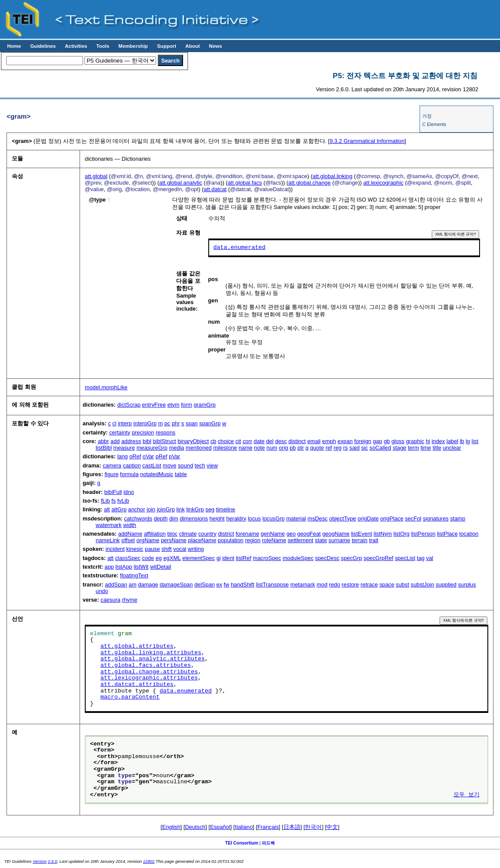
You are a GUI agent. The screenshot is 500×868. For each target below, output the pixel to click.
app (109, 567)
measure (124, 448)
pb (293, 448)
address (131, 441)
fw (227, 585)
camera (112, 465)
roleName (274, 540)
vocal (180, 549)
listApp (123, 567)
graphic (415, 441)
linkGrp (195, 509)
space (387, 585)
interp (125, 423)
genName (273, 534)
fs (113, 501)
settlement (301, 540)
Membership (133, 46)
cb (213, 441)
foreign (363, 441)
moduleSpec (298, 558)
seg (210, 509)
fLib (105, 501)
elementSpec (198, 558)
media (177, 448)
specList (405, 558)
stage (399, 448)
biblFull (113, 492)
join (151, 509)
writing (196, 549)
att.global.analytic (181, 183)
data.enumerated (240, 248)
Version (40, 861)
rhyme (130, 600)
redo (335, 585)
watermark (109, 525)
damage (148, 585)
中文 (332, 827)
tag (421, 558)
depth (161, 518)
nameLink (108, 540)
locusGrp (273, 518)
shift (166, 549)
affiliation (155, 534)
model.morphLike (106, 387)
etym (173, 405)
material (296, 518)
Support (167, 46)
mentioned (199, 448)
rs (345, 448)
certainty (120, 432)
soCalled (380, 448)
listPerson (423, 534)
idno (129, 492)
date (259, 441)
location (469, 534)
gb (387, 441)
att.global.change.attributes (149, 672)
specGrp (351, 558)
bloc (172, 534)
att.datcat (215, 189)
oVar (148, 456)
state (321, 540)
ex (219, 585)
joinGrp (166, 509)
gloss (398, 441)
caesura (110, 600)
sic (365, 448)
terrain (360, 540)
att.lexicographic (383, 183)
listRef (243, 558)
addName (130, 534)
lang (123, 456)
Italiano (244, 827)
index (438, 441)
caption (132, 465)
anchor (137, 509)
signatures (436, 518)
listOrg (402, 534)
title (437, 448)
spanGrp (210, 423)
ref (329, 448)
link (181, 509)
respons (166, 432)
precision (143, 432)
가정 (427, 116)
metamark (303, 585)
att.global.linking (333, 176)
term (413, 448)
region (253, 540)
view (212, 465)
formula (129, 474)
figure (112, 474)
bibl (147, 441)
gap (378, 441)
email (314, 441)
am (133, 585)
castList (152, 465)
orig (283, 448)
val (430, 558)
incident (115, 549)
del (270, 441)
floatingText (134, 575)
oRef (135, 456)
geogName (336, 534)
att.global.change (309, 183)
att (110, 558)
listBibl (104, 448)
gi (219, 558)
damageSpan (176, 585)
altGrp (119, 509)
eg (159, 558)
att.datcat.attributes (137, 685)
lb (462, 441)
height (217, 518)
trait (374, 540)
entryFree (154, 405)
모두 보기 (467, 795)
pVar (174, 456)
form (187, 405)
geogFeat (309, 534)
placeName (202, 540)
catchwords (138, 518)
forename (247, 534)
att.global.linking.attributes (151, 653)
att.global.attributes (137, 646)
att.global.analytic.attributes (153, 659)
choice (226, 441)
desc (281, 441)
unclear (452, 448)
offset (128, 540)
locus (254, 518)
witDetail (160, 567)
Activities (76, 46)
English (171, 827)
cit (238, 441)
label (452, 441)
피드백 (268, 843)
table (181, 474)
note (259, 448)
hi (428, 441)
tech (200, 465)
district (226, 534)
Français (268, 827)
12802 (149, 861)
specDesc (327, 558)
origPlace (392, 518)
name (246, 448)
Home (14, 46)
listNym (383, 534)
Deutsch (195, 827)
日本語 (292, 827)
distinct (297, 441)
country (207, 534)
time (426, 448)
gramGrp (205, 405)
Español (220, 827)
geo (291, 534)
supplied (446, 585)
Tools (103, 46)
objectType (343, 518)
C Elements (434, 124)
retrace (369, 585)
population (231, 540)
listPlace (447, 534)
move (169, 465)
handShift (243, 585)
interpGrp (145, 423)
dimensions (194, 518)
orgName (148, 540)
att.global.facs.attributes (146, 666)
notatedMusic (157, 474)
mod (322, 585)
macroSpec (267, 558)
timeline (226, 509)
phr (176, 423)
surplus (467, 585)
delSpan (205, 585)
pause (152, 549)
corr (247, 441)
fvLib (123, 501)
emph (329, 441)
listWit (141, 567)
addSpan (116, 585)
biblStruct (165, 441)
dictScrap (129, 405)
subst (402, 585)
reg (338, 448)
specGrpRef (378, 558)
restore (350, 585)
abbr (103, 441)
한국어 (313, 827)
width (130, 525)
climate (188, 534)
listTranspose (273, 585)
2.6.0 (52, 861)
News (216, 46)
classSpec (128, 558)
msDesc (317, 518)
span (192, 423)
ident (228, 558)
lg (468, 441)
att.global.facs (245, 183)
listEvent (361, 534)
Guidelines (43, 46)
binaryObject (193, 441)
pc (167, 423)
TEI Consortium (242, 843)
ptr (301, 448)
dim (174, 518)
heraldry (236, 518)
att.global (96, 176)
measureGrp (152, 448)
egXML (172, 558)
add (115, 441)
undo (102, 591)
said (355, 448)
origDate (368, 518)
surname (340, 540)
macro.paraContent (130, 697)
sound (185, 465)
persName (174, 540)
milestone (225, 448)
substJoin (423, 585)
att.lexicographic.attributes (149, 678)
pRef (162, 456)
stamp (458, 518)
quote (317, 448)
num (272, 448)
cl (114, 423)
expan (345, 441)
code (148, 558)
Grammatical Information (367, 141)
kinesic (135, 549)
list (475, 441)
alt (107, 509)
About (192, 46)
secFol (413, 518)
